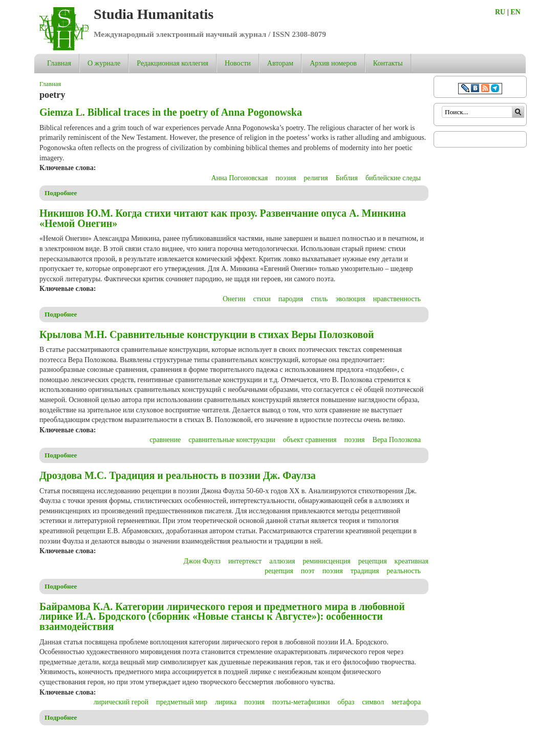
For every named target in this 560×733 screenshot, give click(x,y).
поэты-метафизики (301, 702)
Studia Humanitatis (154, 14)
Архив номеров (333, 63)
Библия (347, 178)
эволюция (350, 299)
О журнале (104, 63)
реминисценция (326, 561)
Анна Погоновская (239, 178)
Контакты (388, 63)
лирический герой (121, 702)
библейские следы (393, 178)
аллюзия (282, 561)
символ (373, 702)
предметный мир (182, 702)
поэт (308, 571)
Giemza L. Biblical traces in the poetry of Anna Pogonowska (171, 112)
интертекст (245, 561)
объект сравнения (310, 440)
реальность (404, 571)
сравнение (165, 440)
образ (346, 702)
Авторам (280, 63)
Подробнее (61, 193)
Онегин (234, 299)
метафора (406, 702)
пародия (291, 299)
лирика (226, 702)
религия (316, 178)
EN (515, 12)
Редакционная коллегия (173, 63)
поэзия (286, 178)
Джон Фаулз (202, 561)
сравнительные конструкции (232, 440)
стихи (262, 299)
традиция (365, 571)
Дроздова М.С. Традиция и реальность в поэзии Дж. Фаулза (178, 475)
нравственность (397, 299)
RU (500, 12)
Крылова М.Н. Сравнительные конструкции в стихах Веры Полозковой (207, 334)
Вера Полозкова (397, 440)
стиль (319, 299)
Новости (238, 63)
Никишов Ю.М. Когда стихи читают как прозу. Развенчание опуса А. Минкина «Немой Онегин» (223, 218)
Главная (59, 63)
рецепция (373, 561)
